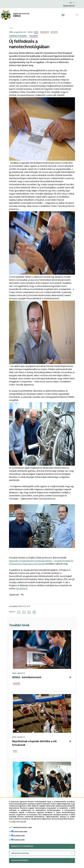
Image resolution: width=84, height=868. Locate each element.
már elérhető (21, 588)
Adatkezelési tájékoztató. (41, 822)
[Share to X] (24, 612)
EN (74, 3)
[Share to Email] (34, 612)
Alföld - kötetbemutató (27, 677)
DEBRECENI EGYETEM (21, 14)
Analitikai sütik (19, 839)
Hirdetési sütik (19, 843)
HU (71, 3)
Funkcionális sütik (20, 835)
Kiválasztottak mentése (22, 849)
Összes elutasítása (20, 856)
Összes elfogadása (20, 863)
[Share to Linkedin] (29, 612)
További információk (18, 825)
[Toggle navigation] (63, 15)
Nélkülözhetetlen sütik (23, 830)
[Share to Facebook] (19, 612)
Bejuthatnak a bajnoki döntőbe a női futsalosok (34, 743)
